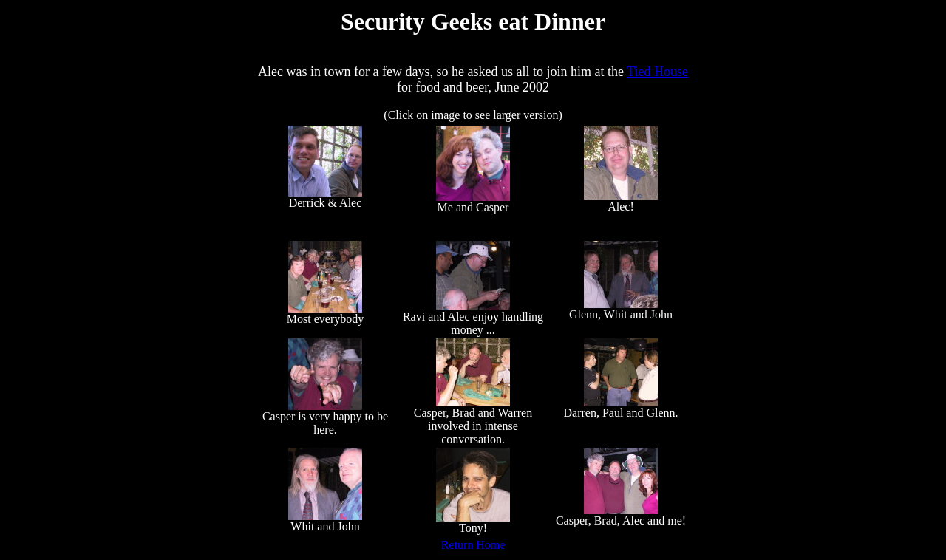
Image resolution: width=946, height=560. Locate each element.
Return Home (473, 545)
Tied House (657, 72)
